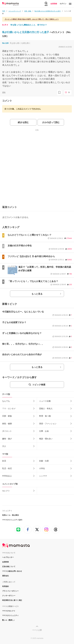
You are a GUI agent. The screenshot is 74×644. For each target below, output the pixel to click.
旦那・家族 (7, 416)
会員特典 (5, 562)
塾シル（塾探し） (9, 620)
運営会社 (5, 576)
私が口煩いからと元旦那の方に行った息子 (26, 32)
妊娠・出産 (44, 461)
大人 (4, 446)
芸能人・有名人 (46, 408)
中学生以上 (7, 476)
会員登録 (54, 4)
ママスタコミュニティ (10, 615)
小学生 (42, 468)
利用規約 (5, 586)
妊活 (4, 461)
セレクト (6, 491)
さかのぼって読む (51, 122)
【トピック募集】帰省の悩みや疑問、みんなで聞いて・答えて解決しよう (32, 19)
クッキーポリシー (9, 596)
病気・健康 (7, 424)
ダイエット (7, 431)
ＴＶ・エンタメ (9, 408)
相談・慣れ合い (46, 439)
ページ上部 (37, 630)
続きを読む (23, 122)
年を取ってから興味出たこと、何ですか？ (29, 25)
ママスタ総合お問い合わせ (12, 571)
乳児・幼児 (7, 468)
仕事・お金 (44, 431)
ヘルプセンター (8, 557)
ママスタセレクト (9, 611)
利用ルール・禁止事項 (10, 515)
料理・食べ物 (45, 416)
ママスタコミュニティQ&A (12, 520)
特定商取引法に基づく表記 (12, 600)
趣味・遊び (7, 439)
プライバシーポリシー (10, 591)
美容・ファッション (48, 424)
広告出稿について (9, 567)
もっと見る (37, 294)
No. (5, 43)
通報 (4, 92)
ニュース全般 (45, 401)
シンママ (43, 476)
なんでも (6, 401)
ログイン (63, 4)
